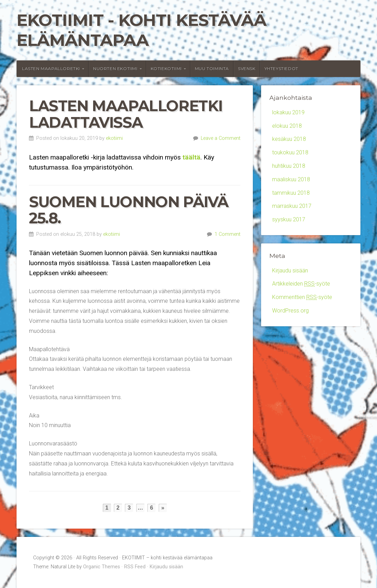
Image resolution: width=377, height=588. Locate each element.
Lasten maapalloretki (51, 69)
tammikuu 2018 (291, 193)
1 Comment (227, 234)
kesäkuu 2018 (289, 139)
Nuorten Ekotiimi (115, 69)
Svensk (247, 69)
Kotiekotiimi (166, 69)
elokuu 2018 (287, 126)
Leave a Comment (221, 138)
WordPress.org (290, 311)
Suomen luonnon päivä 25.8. (129, 210)
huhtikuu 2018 (289, 166)
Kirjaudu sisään (290, 271)
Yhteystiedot (281, 69)
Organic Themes (102, 567)
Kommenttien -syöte (302, 297)
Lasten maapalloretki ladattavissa (126, 114)
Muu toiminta (212, 69)
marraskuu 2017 (292, 206)
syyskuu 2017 (289, 219)
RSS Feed (135, 567)
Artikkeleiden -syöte (301, 284)
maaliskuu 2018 (291, 179)
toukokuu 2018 (290, 152)
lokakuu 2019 (288, 112)
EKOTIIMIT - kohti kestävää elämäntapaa (141, 30)
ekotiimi (114, 138)
